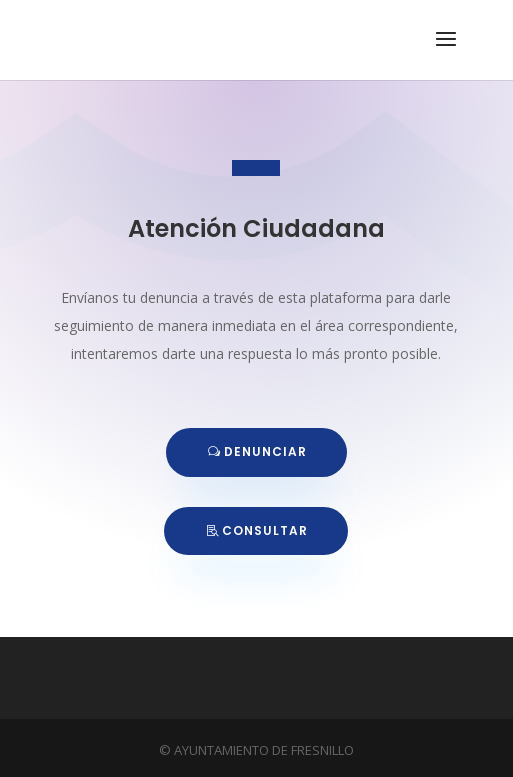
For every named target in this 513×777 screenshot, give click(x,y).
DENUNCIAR (265, 451)
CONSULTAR (265, 530)
